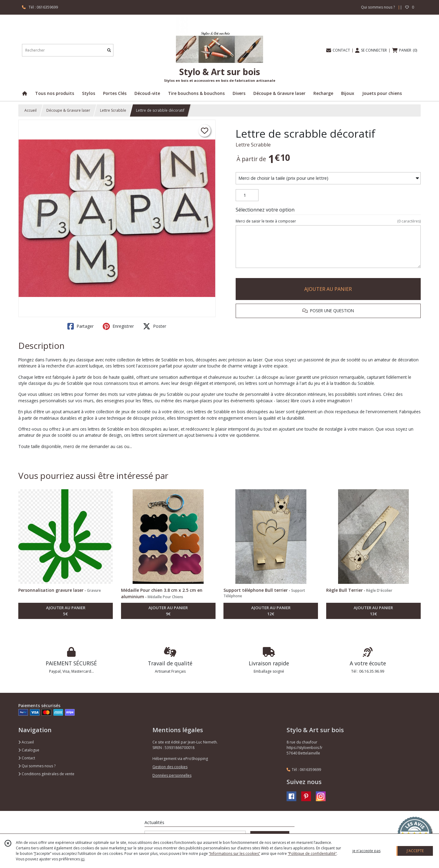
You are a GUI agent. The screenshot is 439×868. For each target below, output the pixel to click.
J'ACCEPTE (415, 851)
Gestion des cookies (170, 767)
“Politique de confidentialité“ (312, 854)
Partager (80, 326)
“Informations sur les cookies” (234, 854)
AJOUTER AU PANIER (328, 289)
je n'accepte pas (366, 851)
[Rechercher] (109, 50)
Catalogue (29, 750)
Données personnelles (172, 775)
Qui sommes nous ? (37, 766)
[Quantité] (247, 195)
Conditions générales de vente (46, 774)
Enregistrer (118, 326)
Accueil (30, 110)
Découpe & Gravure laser (68, 110)
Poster (155, 326)
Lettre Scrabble (113, 110)
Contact (27, 758)
